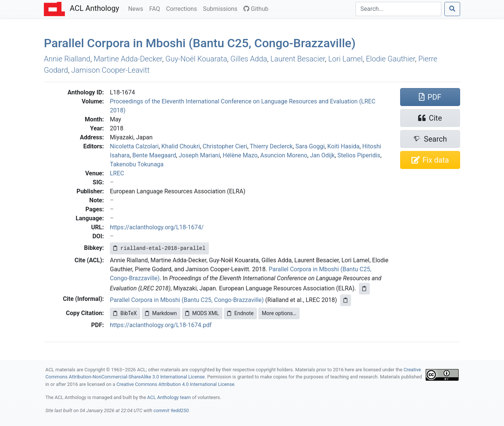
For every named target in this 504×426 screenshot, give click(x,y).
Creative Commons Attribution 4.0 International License (175, 384)
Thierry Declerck (271, 146)
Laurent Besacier (298, 59)
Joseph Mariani (199, 155)
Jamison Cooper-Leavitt (110, 70)
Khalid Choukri (181, 146)
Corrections (183, 8)
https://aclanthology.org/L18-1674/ (157, 227)
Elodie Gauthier (391, 59)
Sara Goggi (310, 146)
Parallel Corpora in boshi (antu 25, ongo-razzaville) (200, 43)
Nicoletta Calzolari (134, 146)
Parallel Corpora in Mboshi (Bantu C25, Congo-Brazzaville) (187, 300)
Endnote (240, 313)
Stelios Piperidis (359, 155)
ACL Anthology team (169, 397)
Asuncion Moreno (284, 155)
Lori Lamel (345, 59)
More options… (279, 313)
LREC (117, 173)
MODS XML (202, 313)
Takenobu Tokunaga (137, 164)
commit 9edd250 (171, 410)
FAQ (156, 8)
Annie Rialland (67, 59)
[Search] (398, 9)
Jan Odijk (322, 155)
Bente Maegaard (154, 155)
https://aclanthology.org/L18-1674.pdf (161, 325)
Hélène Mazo (240, 155)
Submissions (222, 8)
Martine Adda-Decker (128, 59)
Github (256, 9)
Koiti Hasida (343, 146)
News (137, 8)
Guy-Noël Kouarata (196, 59)
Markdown (161, 313)
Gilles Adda (249, 59)
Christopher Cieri (225, 146)
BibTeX (125, 313)
